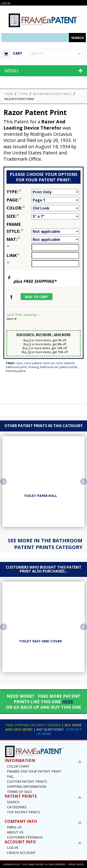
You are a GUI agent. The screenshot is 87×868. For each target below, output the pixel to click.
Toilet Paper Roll (40, 496)
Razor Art (49, 363)
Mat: (19, 239)
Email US (14, 827)
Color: (19, 208)
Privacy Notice (76, 864)
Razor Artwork (65, 363)
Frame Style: (19, 228)
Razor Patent (33, 363)
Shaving (33, 367)
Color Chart (18, 766)
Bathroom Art (49, 367)
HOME (9, 94)
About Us (15, 832)
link (13, 255)
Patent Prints (69, 367)
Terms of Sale (19, 792)
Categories (17, 807)
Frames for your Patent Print (34, 771)
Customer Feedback (25, 837)
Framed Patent (16, 371)
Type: (19, 192)
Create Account (21, 853)
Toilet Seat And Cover (40, 641)
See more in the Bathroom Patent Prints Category (45, 544)
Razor (19, 363)
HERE (68, 702)
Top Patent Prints (23, 812)
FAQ (10, 776)
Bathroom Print (16, 367)
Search (13, 802)
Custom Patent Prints (27, 781)
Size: (19, 216)
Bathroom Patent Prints (52, 94)
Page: (19, 200)
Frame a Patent (36, 864)
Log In (6, 3)
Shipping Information (27, 787)
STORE (23, 94)
